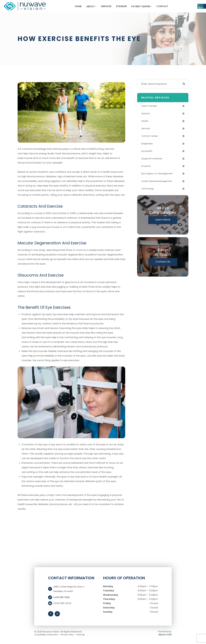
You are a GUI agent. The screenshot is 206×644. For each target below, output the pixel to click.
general (146, 117)
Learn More (163, 226)
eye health (147, 156)
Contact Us (163, 268)
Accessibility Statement (48, 638)
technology (148, 195)
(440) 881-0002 (62, 601)
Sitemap (87, 638)
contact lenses (150, 140)
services (146, 133)
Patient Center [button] (123, 8)
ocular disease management (158, 187)
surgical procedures (153, 164)
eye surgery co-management (159, 179)
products (146, 171)
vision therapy (150, 109)
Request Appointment (184, 12)
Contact (144, 8)
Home (60, 8)
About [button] (73, 8)
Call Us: (184, 4)
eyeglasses (148, 148)
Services (87, 8)
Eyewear (103, 8)
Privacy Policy (72, 638)
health (145, 125)
